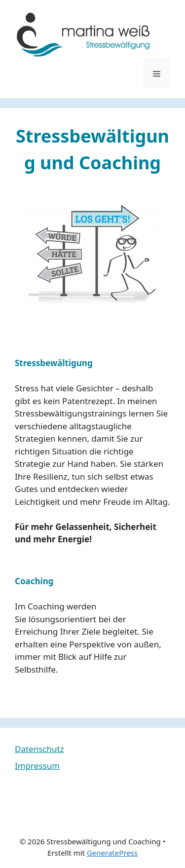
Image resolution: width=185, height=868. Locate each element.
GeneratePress (112, 853)
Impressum (37, 766)
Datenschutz (39, 749)
